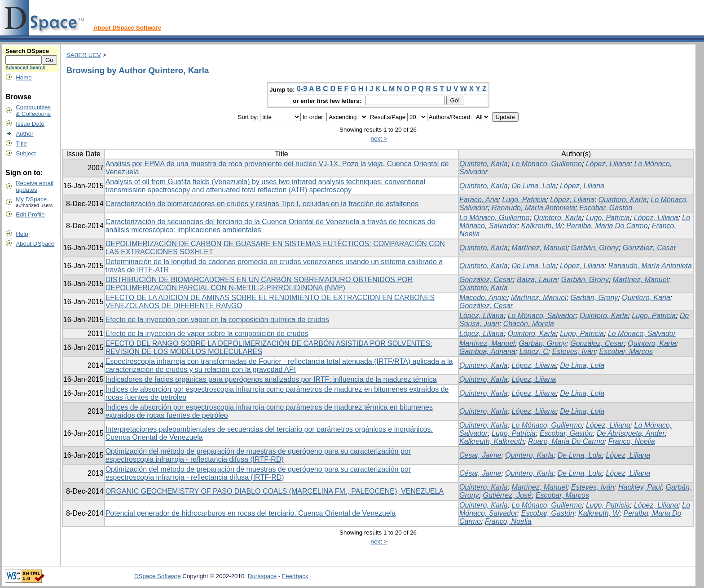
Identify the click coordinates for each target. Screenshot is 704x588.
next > (379, 139)
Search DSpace (27, 51)
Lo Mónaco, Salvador (542, 316)
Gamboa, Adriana (487, 351)
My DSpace (31, 199)
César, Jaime (480, 473)
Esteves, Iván (574, 351)
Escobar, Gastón (606, 208)
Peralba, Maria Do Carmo (607, 226)
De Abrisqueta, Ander (631, 433)
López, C (534, 351)
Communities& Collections (33, 111)
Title (21, 144)
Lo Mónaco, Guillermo (547, 164)
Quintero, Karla (484, 164)
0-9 (302, 89)
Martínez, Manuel (540, 248)
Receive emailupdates (35, 186)
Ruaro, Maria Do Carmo (566, 441)
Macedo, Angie (483, 298)
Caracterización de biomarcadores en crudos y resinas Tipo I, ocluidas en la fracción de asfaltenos (262, 204)
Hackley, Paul (640, 487)
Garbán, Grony (595, 248)
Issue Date (30, 124)
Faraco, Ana (479, 200)
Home (24, 77)
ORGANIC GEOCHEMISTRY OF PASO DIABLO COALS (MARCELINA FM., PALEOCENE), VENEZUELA (275, 491)
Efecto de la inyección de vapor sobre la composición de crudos (207, 334)
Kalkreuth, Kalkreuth (492, 441)
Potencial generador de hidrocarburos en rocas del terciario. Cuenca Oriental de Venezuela (251, 513)
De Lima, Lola (534, 186)
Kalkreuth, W (542, 226)
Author (24, 134)
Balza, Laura (537, 280)
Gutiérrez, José (507, 495)
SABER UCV (84, 55)
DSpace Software (158, 576)
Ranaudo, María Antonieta (533, 208)
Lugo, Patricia (524, 200)
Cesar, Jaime (480, 455)
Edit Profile (30, 214)
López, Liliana (608, 164)
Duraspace (262, 576)
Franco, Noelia (632, 441)
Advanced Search (25, 67)
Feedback (295, 576)
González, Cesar (649, 248)
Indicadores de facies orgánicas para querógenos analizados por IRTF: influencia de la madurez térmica (271, 379)
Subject (26, 153)
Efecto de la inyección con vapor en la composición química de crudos (217, 320)
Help (22, 234)
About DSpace (35, 244)
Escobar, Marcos (626, 351)
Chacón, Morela (529, 324)
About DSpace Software (127, 28)
